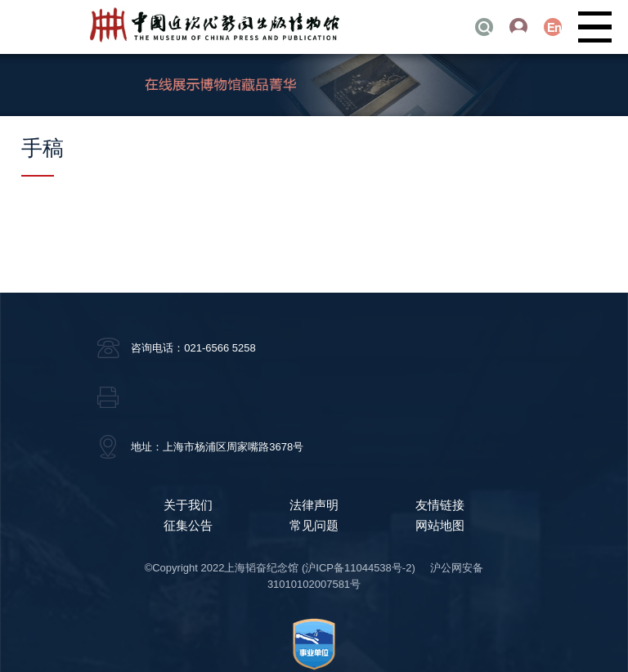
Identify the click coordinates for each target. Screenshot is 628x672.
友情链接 (440, 505)
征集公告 (188, 525)
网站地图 (440, 525)
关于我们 (188, 505)
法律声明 (314, 505)
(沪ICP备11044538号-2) (359, 568)
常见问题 (314, 525)
